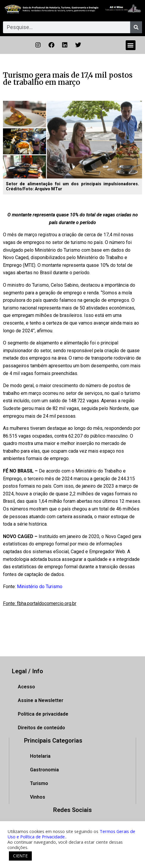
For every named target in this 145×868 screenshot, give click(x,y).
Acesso (26, 687)
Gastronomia (44, 770)
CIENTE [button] (20, 856)
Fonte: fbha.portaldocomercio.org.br (40, 603)
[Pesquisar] (136, 27)
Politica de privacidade (43, 714)
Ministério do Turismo (40, 587)
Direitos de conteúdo (41, 728)
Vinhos (38, 797)
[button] (131, 45)
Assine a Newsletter (41, 700)
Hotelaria (40, 756)
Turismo (39, 783)
